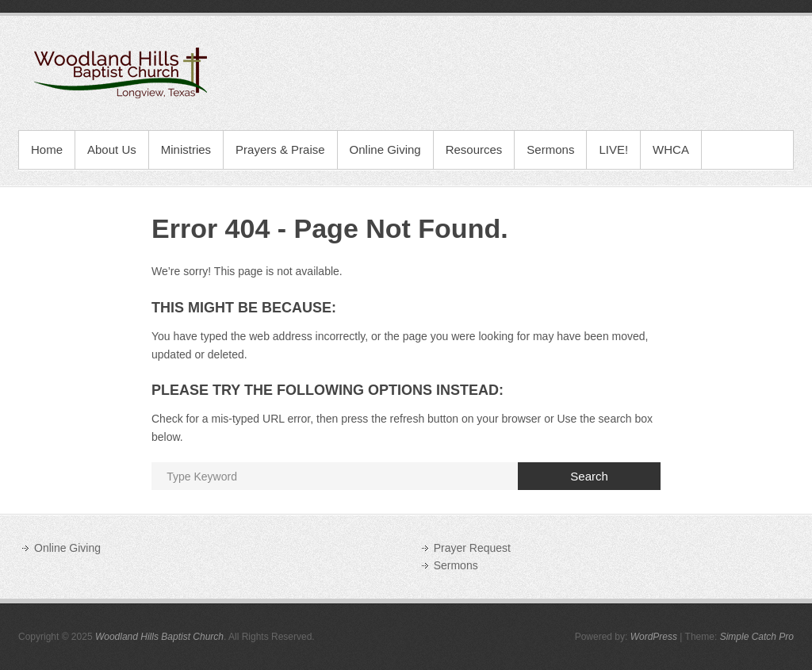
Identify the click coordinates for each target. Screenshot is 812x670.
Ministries (186, 149)
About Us (112, 149)
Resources (474, 149)
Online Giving (385, 149)
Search (589, 476)
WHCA (671, 149)
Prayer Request (472, 548)
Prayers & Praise (280, 149)
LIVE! (613, 149)
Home (47, 149)
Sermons (550, 149)
